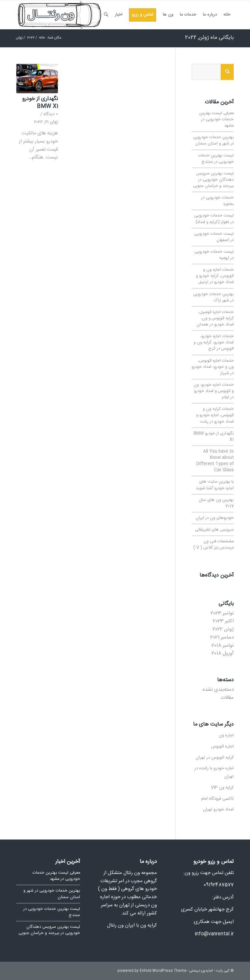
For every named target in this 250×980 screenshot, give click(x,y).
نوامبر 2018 (223, 646)
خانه (42, 38)
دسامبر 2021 (222, 637)
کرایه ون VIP (222, 788)
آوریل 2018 (223, 653)
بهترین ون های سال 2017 (216, 503)
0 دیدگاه (51, 114)
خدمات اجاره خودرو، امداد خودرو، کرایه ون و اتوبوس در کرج (214, 343)
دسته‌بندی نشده (218, 690)
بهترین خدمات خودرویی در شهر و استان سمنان (213, 141)
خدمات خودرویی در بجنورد (217, 201)
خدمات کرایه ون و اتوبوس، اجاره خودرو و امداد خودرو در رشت (215, 415)
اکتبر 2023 (223, 621)
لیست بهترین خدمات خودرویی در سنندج (216, 159)
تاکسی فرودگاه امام (217, 799)
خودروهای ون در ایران (215, 518)
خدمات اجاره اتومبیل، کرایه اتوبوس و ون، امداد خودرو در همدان (215, 318)
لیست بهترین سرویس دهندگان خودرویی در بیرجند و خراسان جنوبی (213, 180)
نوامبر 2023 (222, 613)
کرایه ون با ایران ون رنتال (132, 925)
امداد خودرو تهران (218, 809)
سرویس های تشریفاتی (214, 530)
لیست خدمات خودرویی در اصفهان (214, 237)
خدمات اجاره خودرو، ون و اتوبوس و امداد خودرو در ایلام (214, 391)
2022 (31, 38)
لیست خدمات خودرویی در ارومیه (214, 255)
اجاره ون (226, 735)
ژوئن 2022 (223, 629)
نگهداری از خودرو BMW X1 (40, 103)
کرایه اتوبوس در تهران (215, 758)
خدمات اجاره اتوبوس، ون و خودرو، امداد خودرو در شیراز (213, 367)
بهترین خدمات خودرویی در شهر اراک (213, 297)
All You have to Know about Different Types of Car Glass (215, 461)
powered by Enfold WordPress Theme (152, 971)
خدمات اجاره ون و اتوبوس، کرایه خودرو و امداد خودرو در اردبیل (215, 276)
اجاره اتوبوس (222, 746)
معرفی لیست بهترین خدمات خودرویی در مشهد (216, 120)
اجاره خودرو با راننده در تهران (214, 772)
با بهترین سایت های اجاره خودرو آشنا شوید (215, 485)
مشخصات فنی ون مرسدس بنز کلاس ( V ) (214, 545)
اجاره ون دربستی (201, 971)
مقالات (227, 698)
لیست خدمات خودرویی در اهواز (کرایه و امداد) (214, 219)
